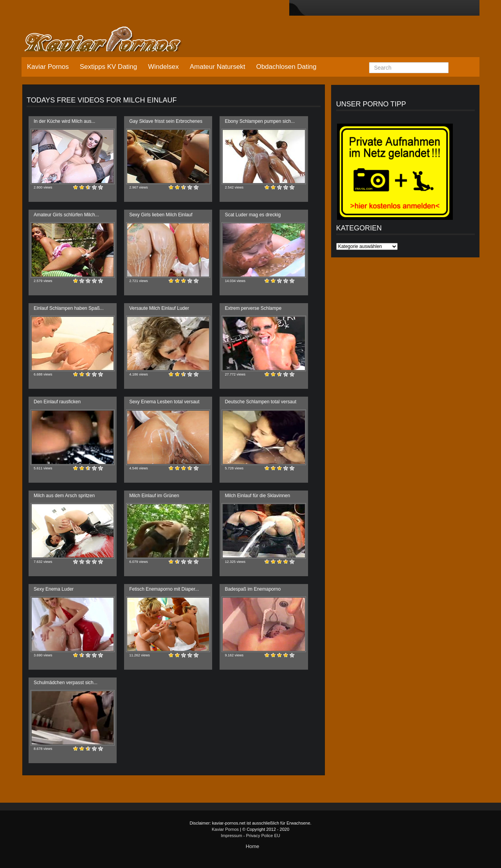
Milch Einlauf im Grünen (154, 496)
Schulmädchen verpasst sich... (66, 683)
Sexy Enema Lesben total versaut (164, 402)
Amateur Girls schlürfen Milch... (66, 215)
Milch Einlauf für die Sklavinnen (257, 496)
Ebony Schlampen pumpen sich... (260, 121)
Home (253, 846)
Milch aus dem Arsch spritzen (64, 496)
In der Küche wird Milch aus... (64, 121)
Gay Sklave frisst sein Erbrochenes (166, 121)
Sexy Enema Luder (54, 589)
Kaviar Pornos (48, 67)
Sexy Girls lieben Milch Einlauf (161, 215)
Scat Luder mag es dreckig (253, 215)
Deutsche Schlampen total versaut (260, 402)
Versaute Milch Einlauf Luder (159, 308)
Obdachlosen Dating (286, 67)
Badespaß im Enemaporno (253, 589)
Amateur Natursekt (218, 67)
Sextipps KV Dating (108, 67)
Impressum (231, 836)
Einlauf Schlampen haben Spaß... (69, 308)
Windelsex (163, 67)
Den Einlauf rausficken (57, 402)
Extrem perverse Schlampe (253, 308)
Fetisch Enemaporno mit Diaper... (164, 589)
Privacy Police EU (263, 836)
